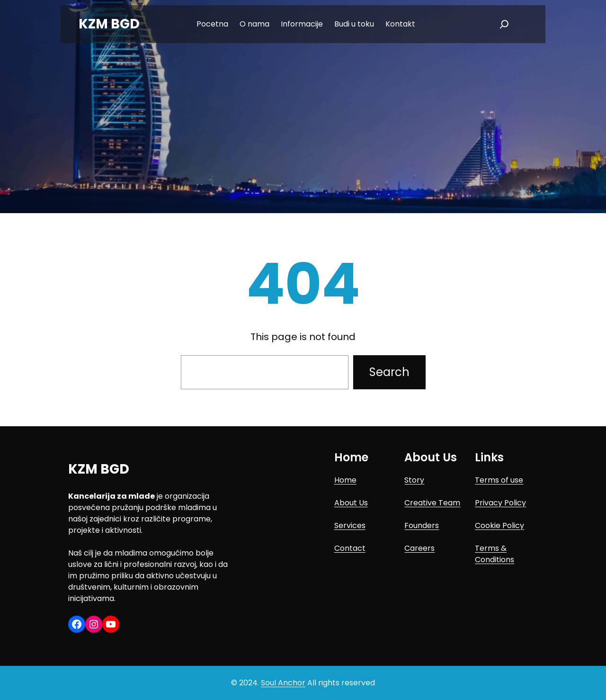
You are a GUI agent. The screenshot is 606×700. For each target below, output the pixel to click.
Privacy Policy (500, 503)
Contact (350, 548)
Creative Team (432, 503)
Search (389, 372)
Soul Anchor (283, 683)
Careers (419, 548)
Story (414, 480)
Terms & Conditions (495, 554)
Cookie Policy (499, 525)
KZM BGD (109, 24)
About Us (351, 503)
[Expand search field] (504, 24)
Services (350, 525)
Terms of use (499, 480)
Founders (422, 525)
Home (345, 480)
